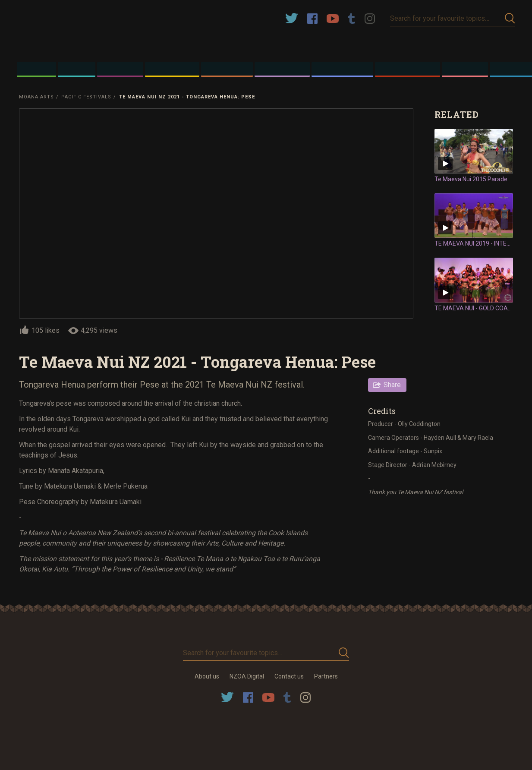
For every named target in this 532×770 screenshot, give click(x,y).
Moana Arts (36, 97)
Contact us (289, 676)
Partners (326, 676)
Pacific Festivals (86, 97)
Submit (510, 18)
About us (207, 676)
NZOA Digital (247, 676)
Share (392, 385)
